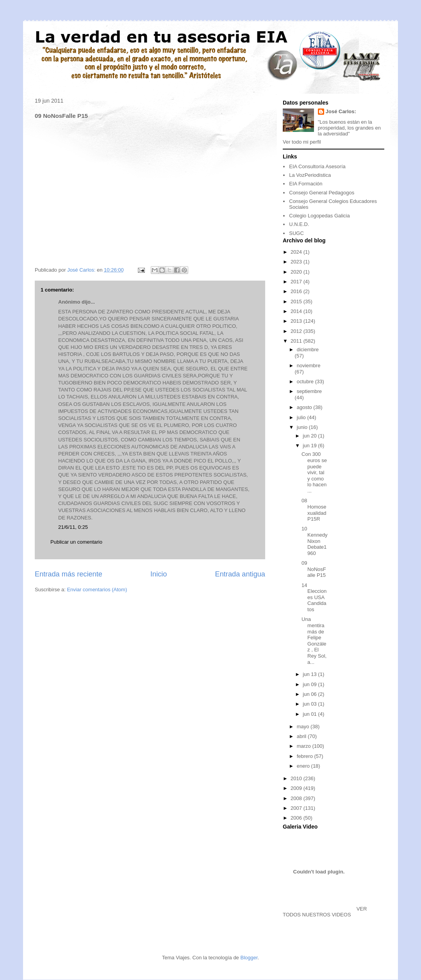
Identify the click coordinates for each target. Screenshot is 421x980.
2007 (297, 808)
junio (303, 427)
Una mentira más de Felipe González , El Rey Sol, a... (314, 640)
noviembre (309, 365)
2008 (297, 798)
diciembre (308, 349)
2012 (297, 331)
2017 (297, 282)
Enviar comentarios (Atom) (97, 590)
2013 (297, 321)
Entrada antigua (240, 574)
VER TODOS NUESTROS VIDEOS (325, 912)
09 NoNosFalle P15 (314, 569)
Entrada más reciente (69, 574)
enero (304, 766)
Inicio (159, 574)
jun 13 (310, 674)
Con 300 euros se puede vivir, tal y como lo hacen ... (314, 472)
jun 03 (310, 704)
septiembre (309, 391)
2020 (297, 272)
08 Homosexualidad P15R (314, 510)
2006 (297, 818)
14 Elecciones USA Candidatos (314, 597)
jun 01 (310, 714)
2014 (297, 311)
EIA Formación (306, 184)
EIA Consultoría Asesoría (317, 166)
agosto (305, 407)
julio (302, 417)
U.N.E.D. (299, 224)
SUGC (296, 233)
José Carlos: (341, 111)
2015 (297, 301)
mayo (304, 727)
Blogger (249, 958)
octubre (306, 382)
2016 (297, 291)
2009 (297, 788)
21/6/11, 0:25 (73, 527)
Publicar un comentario (76, 542)
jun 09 (310, 684)
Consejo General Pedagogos (322, 193)
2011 (297, 341)
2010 (297, 778)
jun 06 (310, 694)
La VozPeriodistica (310, 175)
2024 (297, 252)
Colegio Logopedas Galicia (319, 216)
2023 (297, 262)
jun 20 (310, 436)
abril (302, 736)
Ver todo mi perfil (302, 142)
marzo (305, 746)
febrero (306, 756)
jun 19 (310, 446)
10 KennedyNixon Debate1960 (314, 541)
